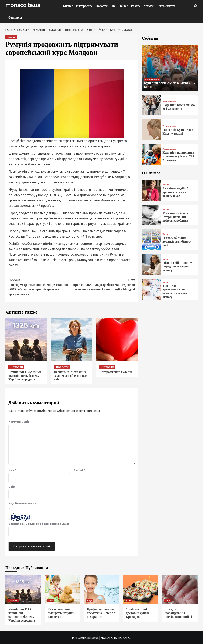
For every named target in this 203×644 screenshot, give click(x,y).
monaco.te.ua (23, 5)
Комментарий (19, 421)
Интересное (84, 6)
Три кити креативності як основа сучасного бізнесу (175, 291)
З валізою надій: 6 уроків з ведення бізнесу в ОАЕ (175, 192)
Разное (136, 6)
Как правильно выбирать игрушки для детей (61, 613)
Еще (50, 600)
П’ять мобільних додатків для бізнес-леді (177, 242)
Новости (102, 6)
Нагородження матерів (116, 372)
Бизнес (68, 6)
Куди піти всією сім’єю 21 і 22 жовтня (179, 107)
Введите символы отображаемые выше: (39, 524)
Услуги (149, 6)
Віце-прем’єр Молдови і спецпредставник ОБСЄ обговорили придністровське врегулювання (40, 287)
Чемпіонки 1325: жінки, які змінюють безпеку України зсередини (25, 376)
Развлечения (152, 79)
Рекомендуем (166, 6)
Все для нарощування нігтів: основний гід (179, 613)
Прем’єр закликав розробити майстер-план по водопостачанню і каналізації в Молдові (103, 284)
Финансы (15, 18)
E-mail (79, 470)
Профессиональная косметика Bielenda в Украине (101, 613)
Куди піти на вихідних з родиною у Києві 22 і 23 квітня (178, 156)
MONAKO (107, 638)
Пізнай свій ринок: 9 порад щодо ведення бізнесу (177, 266)
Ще (113, 6)
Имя (12, 470)
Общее (123, 6)
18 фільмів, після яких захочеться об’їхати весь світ (71, 376)
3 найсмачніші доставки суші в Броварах (138, 613)
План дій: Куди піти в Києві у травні (178, 132)
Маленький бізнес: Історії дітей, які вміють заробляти (176, 217)
